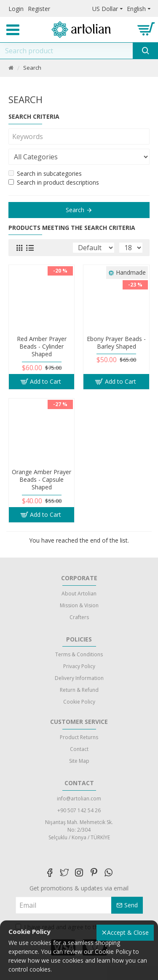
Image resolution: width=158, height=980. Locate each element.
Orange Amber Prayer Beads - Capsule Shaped (42, 480)
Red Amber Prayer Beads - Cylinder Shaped (42, 347)
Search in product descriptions (54, 182)
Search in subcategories (45, 173)
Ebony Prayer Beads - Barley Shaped (116, 343)
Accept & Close (128, 932)
